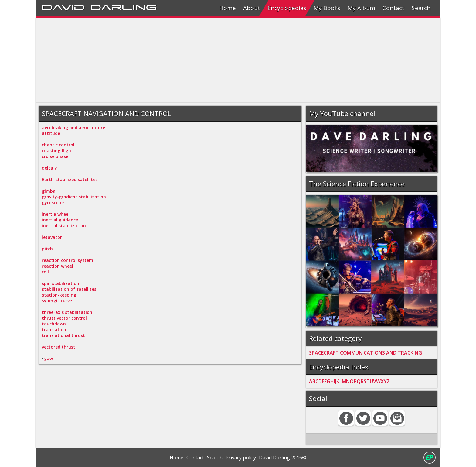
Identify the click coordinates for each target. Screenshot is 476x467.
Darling (124, 6)
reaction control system (68, 260)
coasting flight (58, 151)
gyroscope (53, 203)
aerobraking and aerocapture (73, 127)
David (63, 6)
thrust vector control (64, 318)
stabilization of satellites (69, 289)
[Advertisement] (218, 60)
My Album (361, 8)
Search (421, 8)
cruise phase (55, 156)
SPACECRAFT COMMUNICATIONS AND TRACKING (365, 353)
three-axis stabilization (67, 312)
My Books (327, 8)
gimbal (49, 191)
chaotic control (58, 145)
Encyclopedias (287, 8)
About (252, 8)
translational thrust (63, 335)
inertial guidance (60, 220)
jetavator (52, 237)
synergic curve (57, 301)
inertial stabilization (64, 226)
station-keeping (59, 295)
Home (228, 8)
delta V (49, 168)
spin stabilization (61, 283)
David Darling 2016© (283, 458)
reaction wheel (58, 266)
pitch (47, 249)
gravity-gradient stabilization (74, 197)
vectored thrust (59, 347)
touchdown (54, 324)
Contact (393, 8)
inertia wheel (56, 214)
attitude (51, 133)
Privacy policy (241, 458)
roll (45, 272)
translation (54, 330)
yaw (49, 358)
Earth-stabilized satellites (70, 179)
